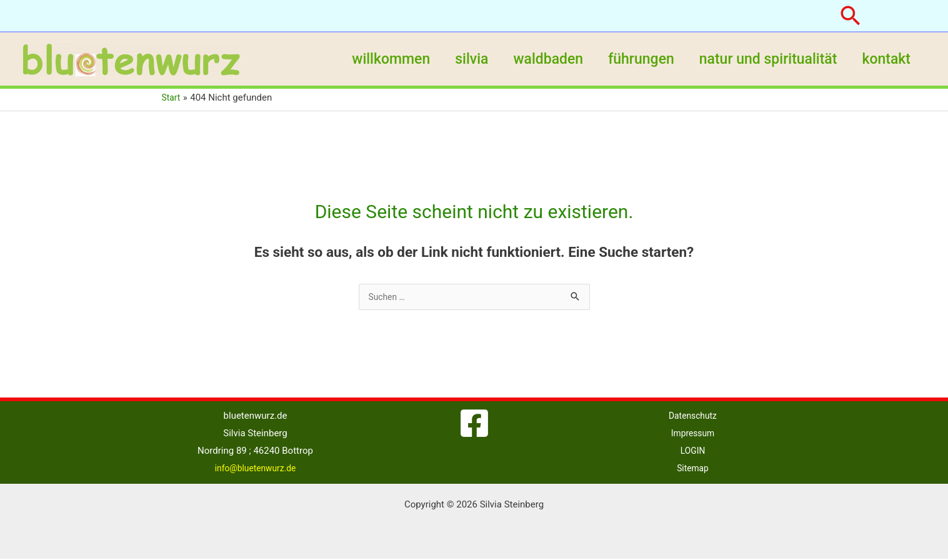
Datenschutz (693, 417)
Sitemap (693, 469)
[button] (851, 16)
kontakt (884, 59)
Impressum (693, 434)
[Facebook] (474, 424)
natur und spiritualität (763, 59)
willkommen (370, 59)
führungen (632, 59)
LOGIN (693, 452)
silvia (455, 59)
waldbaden (535, 59)
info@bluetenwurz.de (255, 469)
